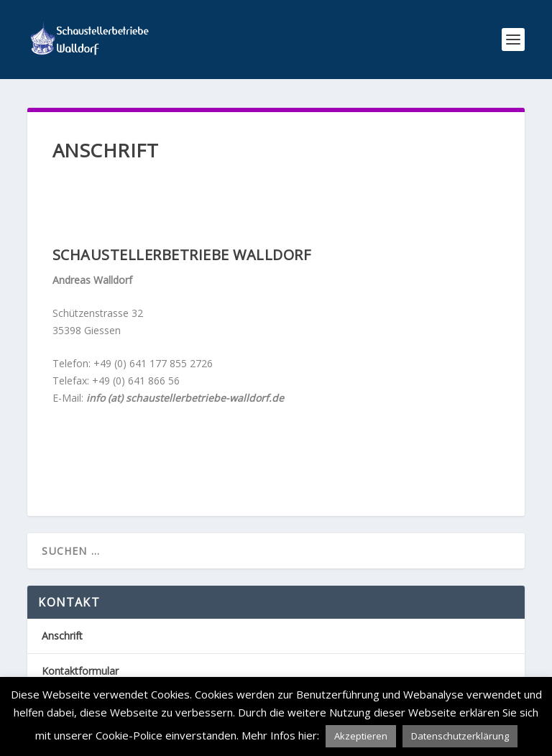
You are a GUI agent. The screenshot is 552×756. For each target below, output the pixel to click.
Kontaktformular (80, 671)
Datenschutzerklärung (460, 736)
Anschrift (62, 636)
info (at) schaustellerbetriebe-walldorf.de (185, 398)
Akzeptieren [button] (361, 736)
